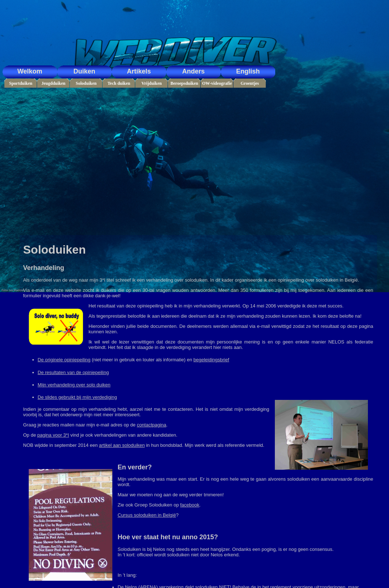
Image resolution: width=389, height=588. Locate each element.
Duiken (84, 71)
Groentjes (250, 83)
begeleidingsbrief (211, 360)
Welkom (30, 71)
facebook (190, 505)
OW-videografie (217, 83)
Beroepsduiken (184, 83)
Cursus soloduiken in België (147, 515)
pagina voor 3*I (53, 435)
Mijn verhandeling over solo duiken (74, 385)
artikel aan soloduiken (122, 445)
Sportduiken (21, 83)
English (248, 71)
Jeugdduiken (53, 83)
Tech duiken (119, 83)
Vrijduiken (152, 83)
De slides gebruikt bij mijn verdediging (77, 397)
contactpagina (151, 425)
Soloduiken (86, 83)
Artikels (139, 71)
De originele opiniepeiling (64, 360)
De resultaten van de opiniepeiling (73, 372)
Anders (193, 71)
